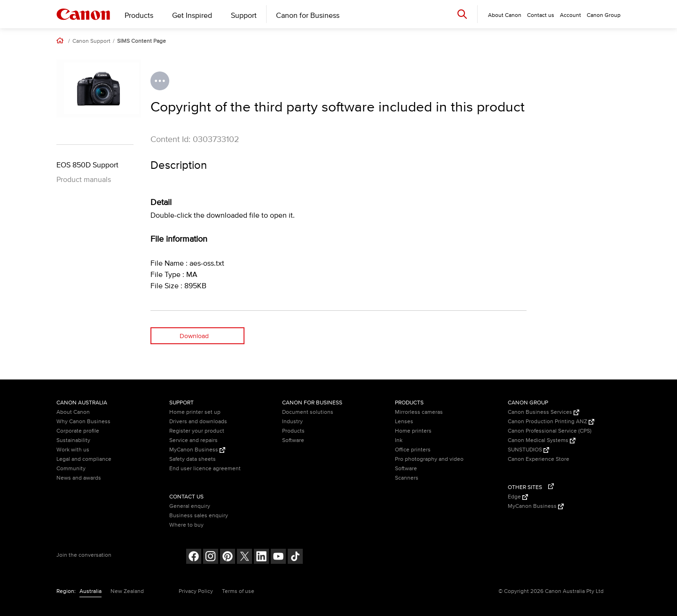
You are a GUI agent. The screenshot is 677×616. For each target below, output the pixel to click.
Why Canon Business (83, 422)
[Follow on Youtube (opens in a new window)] (278, 557)
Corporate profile (78, 431)
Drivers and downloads (198, 422)
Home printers (413, 431)
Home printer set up (195, 412)
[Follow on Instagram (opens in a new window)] (211, 557)
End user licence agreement (205, 469)
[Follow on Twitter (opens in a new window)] (244, 557)
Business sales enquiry (199, 516)
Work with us (73, 450)
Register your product (197, 431)
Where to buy (186, 525)
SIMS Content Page (142, 41)
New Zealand (127, 591)
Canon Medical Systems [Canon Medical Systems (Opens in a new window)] (542, 440)
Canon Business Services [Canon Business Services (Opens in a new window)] (543, 412)
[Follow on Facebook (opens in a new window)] (194, 557)
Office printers (413, 450)
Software (293, 440)
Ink (399, 440)
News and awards (79, 478)
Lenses (404, 422)
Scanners (407, 478)
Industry (292, 422)
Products (139, 16)
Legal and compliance (84, 459)
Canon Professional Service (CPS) (550, 431)
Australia (91, 591)
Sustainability (73, 440)
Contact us (541, 15)
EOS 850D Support (87, 165)
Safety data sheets (193, 459)
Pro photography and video (429, 459)
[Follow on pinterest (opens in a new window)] (228, 557)
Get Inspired (192, 16)
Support (244, 16)
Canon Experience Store (539, 459)
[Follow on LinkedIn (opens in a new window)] (261, 557)
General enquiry (190, 506)
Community (71, 469)
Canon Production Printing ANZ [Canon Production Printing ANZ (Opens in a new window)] (551, 422)
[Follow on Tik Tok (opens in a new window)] (295, 557)
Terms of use (238, 591)
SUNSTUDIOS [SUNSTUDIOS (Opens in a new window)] (528, 450)
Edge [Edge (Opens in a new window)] (518, 497)
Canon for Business (308, 16)
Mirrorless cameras (419, 412)
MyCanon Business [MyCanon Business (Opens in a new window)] (197, 450)
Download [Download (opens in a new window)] (194, 336)
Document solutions (308, 412)
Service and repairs (193, 440)
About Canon (73, 412)
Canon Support (91, 41)
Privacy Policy (196, 591)
